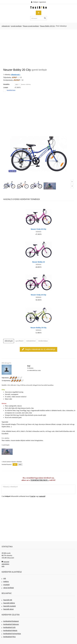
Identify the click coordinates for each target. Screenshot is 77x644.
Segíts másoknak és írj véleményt (38, 349)
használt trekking (8, 603)
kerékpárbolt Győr (9, 627)
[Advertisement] (38, 48)
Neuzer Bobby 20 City (48, 26)
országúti (6, 585)
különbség (38, 231)
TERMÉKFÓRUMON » (40, 480)
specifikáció (19, 341)
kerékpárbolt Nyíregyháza (11, 634)
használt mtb (7, 600)
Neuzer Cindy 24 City (38, 295)
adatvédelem (5, 564)
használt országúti (9, 606)
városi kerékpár (8, 588)
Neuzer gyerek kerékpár (31, 26)
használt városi (8, 609)
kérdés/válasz (43, 341)
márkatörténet (31, 341)
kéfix (3, 566)
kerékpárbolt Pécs (9, 637)
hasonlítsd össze (11, 90)
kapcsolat (5, 562)
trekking (5, 582)
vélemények (6, 26)
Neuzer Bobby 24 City (39, 328)
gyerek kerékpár (16, 26)
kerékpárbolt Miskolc (10, 631)
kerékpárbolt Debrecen (10, 624)
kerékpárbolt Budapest (10, 621)
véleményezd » (16, 75)
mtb (4, 578)
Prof (29, 366)
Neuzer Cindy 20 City (38, 229)
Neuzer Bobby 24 (39, 262)
